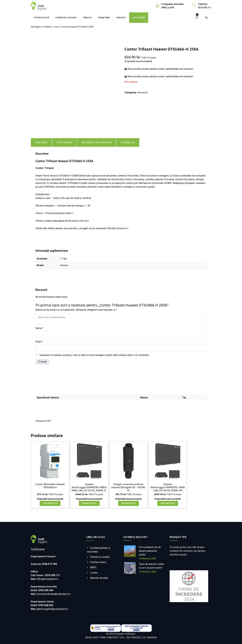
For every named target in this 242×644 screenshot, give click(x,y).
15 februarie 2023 (148, 559)
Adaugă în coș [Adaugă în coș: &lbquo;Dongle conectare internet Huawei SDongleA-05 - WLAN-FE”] (128, 503)
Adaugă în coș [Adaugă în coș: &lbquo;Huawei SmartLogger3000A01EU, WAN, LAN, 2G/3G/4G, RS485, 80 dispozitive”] (168, 503)
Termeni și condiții (100, 557)
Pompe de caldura (66, 18)
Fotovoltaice (42, 18)
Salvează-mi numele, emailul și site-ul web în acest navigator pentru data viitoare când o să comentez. (94, 355)
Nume (40, 328)
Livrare (94, 573)
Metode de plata (99, 578)
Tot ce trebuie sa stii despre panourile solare (150, 551)
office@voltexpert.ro (118, 228)
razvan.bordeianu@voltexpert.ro (54, 594)
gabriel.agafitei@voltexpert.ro (52, 609)
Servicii (87, 18)
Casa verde (139, 18)
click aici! (84, 221)
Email (39, 342)
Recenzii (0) (128, 142)
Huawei (64, 265)
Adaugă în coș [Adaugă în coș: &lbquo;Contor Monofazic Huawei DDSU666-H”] (50, 503)
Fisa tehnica (64, 142)
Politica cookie (98, 562)
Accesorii (143, 92)
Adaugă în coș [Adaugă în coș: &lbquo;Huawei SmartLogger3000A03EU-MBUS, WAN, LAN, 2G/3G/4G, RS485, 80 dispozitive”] (89, 503)
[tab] (64, 142)
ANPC (93, 567)
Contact (121, 18)
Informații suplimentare (96, 142)
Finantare (104, 18)
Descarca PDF (43, 421)
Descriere (41, 142)
